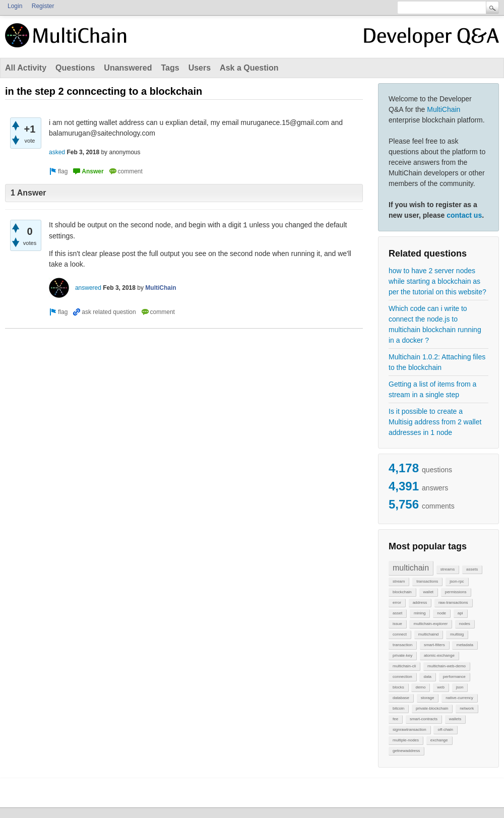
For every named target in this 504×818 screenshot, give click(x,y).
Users (200, 68)
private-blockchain (432, 708)
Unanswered (128, 68)
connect (400, 634)
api (460, 613)
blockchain (402, 592)
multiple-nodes (406, 740)
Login (15, 6)
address (420, 603)
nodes (465, 624)
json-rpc (457, 581)
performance (454, 677)
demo (420, 687)
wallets (455, 719)
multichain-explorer (430, 624)
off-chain (445, 730)
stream (399, 581)
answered (88, 288)
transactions (427, 581)
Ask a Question (249, 68)
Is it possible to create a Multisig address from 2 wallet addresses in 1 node (435, 422)
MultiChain (444, 109)
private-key (402, 655)
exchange (439, 740)
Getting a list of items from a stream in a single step (432, 389)
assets (472, 569)
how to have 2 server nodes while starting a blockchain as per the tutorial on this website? (437, 281)
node (442, 613)
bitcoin (398, 708)
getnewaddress (406, 751)
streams (448, 569)
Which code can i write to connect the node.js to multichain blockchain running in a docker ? (435, 324)
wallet (428, 592)
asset (397, 613)
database (401, 698)
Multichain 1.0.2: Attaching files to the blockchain (437, 362)
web (441, 687)
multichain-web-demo (447, 666)
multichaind (428, 634)
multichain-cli (404, 666)
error (397, 603)
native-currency (459, 698)
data (427, 677)
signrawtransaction (409, 730)
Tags (170, 68)
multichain (411, 568)
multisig (457, 634)
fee (395, 719)
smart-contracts (424, 719)
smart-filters (434, 645)
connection (402, 677)
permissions (456, 592)
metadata (464, 645)
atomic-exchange (439, 655)
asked (57, 152)
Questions (75, 68)
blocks (398, 687)
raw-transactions (453, 603)
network (467, 708)
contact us (464, 215)
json (460, 687)
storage (428, 698)
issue (397, 624)
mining (420, 613)
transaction (402, 645)
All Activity (26, 68)
